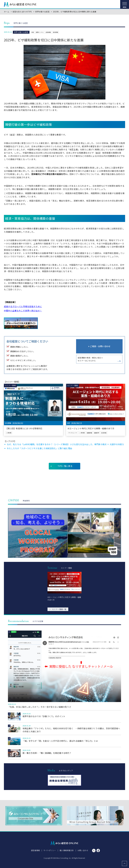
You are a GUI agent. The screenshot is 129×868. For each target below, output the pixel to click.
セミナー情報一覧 (58, 609)
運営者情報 (36, 850)
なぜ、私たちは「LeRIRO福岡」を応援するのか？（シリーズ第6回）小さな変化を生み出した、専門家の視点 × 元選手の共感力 (65, 444)
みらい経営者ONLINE (20, 4)
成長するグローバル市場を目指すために (23, 306)
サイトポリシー (50, 850)
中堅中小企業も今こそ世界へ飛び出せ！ (23, 311)
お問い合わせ (83, 850)
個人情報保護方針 (67, 850)
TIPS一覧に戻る (65, 466)
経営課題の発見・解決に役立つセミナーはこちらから (90, 359)
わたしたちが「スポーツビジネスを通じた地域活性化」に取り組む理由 (39, 448)
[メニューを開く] (125, 4)
